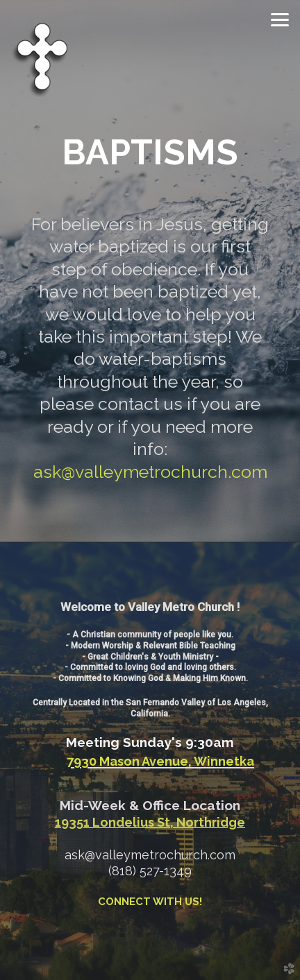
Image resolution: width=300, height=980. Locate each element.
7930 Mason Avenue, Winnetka (160, 761)
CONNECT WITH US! (150, 902)
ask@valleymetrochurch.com (150, 472)
